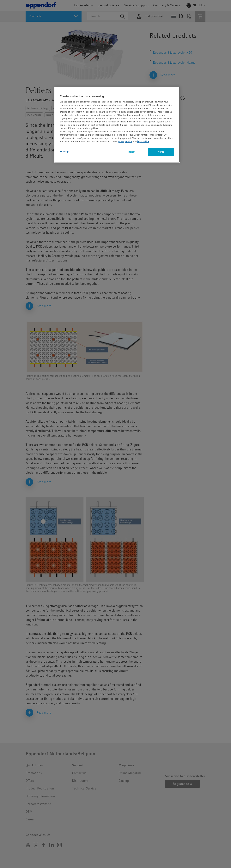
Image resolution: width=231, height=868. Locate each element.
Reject (132, 152)
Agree (161, 152)
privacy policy (125, 141)
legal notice (143, 141)
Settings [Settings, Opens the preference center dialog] (64, 152)
